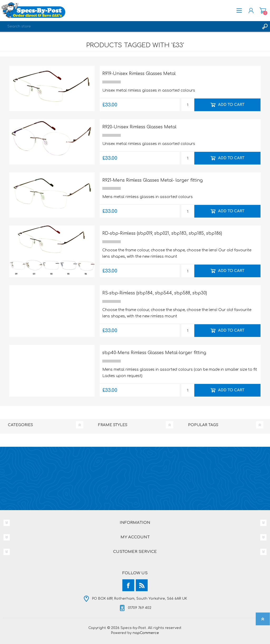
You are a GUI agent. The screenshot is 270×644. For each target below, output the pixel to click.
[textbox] (130, 26)
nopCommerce (146, 633)
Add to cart (231, 105)
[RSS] (142, 585)
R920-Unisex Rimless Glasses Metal (139, 127)
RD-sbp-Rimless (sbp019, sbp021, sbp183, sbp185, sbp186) (162, 233)
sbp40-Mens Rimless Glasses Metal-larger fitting (154, 353)
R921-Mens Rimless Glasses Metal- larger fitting (153, 180)
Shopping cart (263, 11)
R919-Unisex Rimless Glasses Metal (139, 74)
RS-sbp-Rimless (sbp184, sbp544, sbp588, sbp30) (155, 293)
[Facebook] (128, 585)
